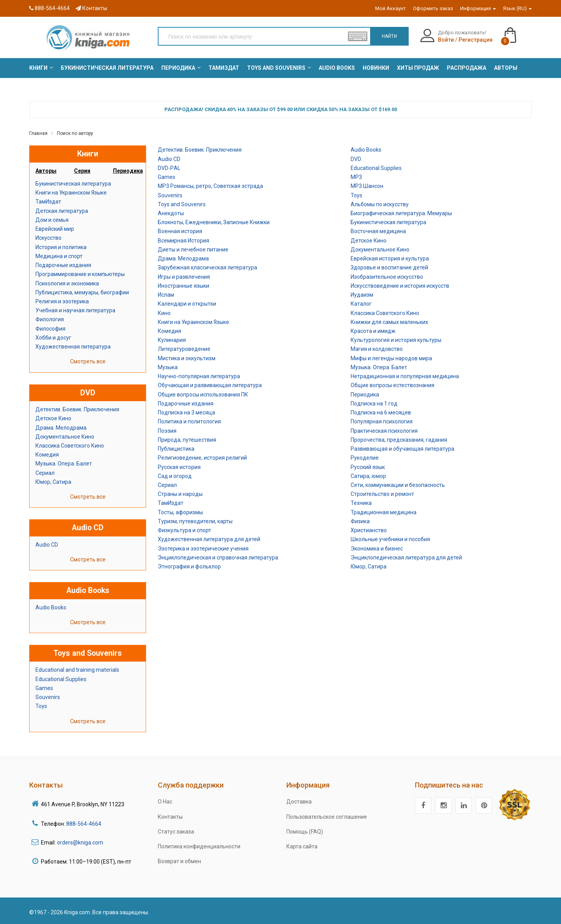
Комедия (47, 455)
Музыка (168, 367)
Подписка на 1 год (374, 404)
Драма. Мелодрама (61, 428)
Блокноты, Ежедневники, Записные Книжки (214, 222)
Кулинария (172, 340)
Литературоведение (184, 349)
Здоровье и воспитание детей (389, 267)
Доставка (299, 802)
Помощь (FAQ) (305, 832)
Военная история (180, 231)
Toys (41, 706)
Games (44, 688)
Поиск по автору (75, 133)
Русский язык (368, 467)
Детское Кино (53, 418)
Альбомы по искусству (380, 204)
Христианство (369, 530)
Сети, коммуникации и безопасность (398, 485)
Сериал (45, 473)
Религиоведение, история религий (202, 458)
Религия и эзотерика (62, 301)
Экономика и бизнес (377, 549)
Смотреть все (88, 361)
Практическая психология (384, 431)
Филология (50, 319)
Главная (38, 133)
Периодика (365, 395)
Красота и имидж (373, 331)
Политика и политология (189, 421)
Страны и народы (180, 494)
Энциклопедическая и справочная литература (218, 558)
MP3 (356, 177)
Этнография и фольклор (189, 566)
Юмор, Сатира (53, 482)
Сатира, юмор (368, 476)
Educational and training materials (77, 670)
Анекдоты (171, 213)
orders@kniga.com (80, 843)
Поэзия (167, 431)
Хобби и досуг (53, 338)
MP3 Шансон (367, 186)
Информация (478, 8)
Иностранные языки (183, 286)
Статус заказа (176, 832)
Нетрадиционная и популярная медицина (405, 376)
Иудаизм (362, 295)
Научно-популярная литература (199, 376)
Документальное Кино (65, 437)
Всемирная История (183, 241)
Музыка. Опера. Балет (64, 464)
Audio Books (51, 607)
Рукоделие (365, 458)
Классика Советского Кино (70, 446)
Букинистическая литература (73, 184)
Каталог (361, 304)
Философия (50, 329)
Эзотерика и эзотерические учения (203, 549)
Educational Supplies (61, 679)
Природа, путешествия (187, 440)
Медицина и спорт (59, 256)
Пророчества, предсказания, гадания (399, 440)
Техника (361, 503)
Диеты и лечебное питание (193, 250)
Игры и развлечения (184, 277)
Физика (360, 521)
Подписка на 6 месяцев (381, 412)
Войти (446, 40)
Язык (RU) (517, 8)
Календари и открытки (187, 304)
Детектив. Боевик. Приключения (77, 409)
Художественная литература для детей (209, 539)
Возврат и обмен (179, 861)
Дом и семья (52, 220)
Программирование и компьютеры (80, 274)
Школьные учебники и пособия (390, 539)
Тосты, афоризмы (180, 512)
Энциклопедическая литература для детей (406, 558)
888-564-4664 (49, 8)
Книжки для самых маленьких (389, 322)
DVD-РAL (169, 168)
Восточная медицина (378, 231)
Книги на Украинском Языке (71, 193)
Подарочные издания (63, 265)
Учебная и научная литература (75, 310)
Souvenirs (48, 697)
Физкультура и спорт (184, 530)
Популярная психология (382, 421)
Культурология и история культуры (396, 340)
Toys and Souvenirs (182, 204)
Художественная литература (73, 347)
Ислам (166, 295)
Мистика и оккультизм (187, 358)
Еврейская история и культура (390, 258)
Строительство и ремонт (382, 494)
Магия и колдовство (377, 349)
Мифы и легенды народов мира (391, 358)
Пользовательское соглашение (327, 817)
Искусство (49, 238)
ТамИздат (48, 202)
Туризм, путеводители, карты (195, 521)
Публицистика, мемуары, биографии (82, 292)
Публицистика (176, 449)
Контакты (91, 8)
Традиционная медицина (384, 512)
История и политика (61, 247)
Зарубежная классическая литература (207, 267)
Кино (164, 313)
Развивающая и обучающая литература (402, 449)
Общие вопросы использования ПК (203, 395)
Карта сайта (302, 846)
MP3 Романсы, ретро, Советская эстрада (210, 186)
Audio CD (47, 545)
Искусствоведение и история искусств (400, 286)
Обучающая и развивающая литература (210, 385)
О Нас (165, 802)
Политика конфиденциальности (199, 846)
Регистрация (475, 40)
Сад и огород (175, 476)
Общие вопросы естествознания (393, 385)
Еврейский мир (55, 229)
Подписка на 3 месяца (186, 412)
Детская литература (62, 211)
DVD (356, 159)
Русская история (179, 467)
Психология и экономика (67, 283)
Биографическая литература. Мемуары (401, 213)
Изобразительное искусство (387, 277)
